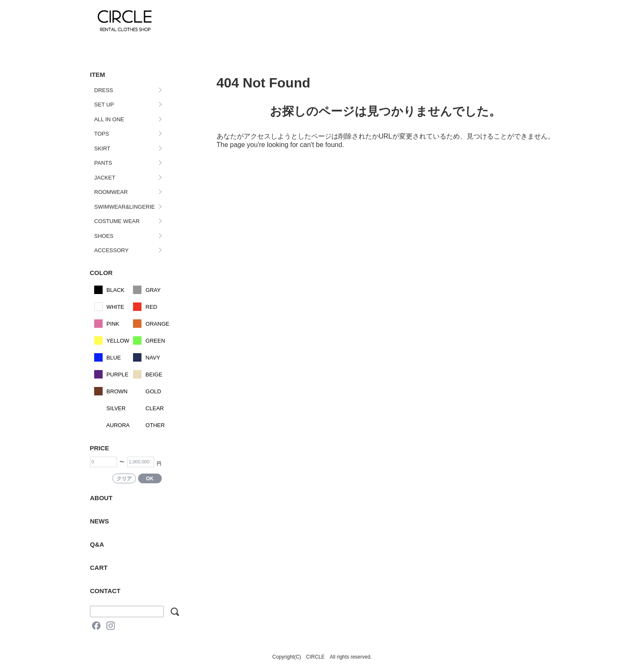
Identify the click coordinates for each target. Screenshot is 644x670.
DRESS (104, 90)
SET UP (104, 105)
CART (99, 568)
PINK (107, 324)
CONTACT (105, 591)
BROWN (111, 391)
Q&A (97, 544)
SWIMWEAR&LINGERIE (125, 207)
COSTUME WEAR (117, 221)
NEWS (99, 521)
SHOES (104, 236)
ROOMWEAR (111, 192)
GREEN (149, 341)
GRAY (147, 290)
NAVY (147, 358)
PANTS (103, 163)
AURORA (112, 425)
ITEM (98, 75)
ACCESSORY (111, 250)
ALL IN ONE (109, 119)
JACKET (105, 178)
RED (145, 307)
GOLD (147, 391)
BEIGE (148, 374)
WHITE (109, 307)
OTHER (149, 425)
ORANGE (151, 324)
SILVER (110, 408)
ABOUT (101, 498)
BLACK (109, 290)
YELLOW (112, 341)
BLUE (108, 358)
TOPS (102, 134)
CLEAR (148, 408)
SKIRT (102, 148)
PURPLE (111, 374)
